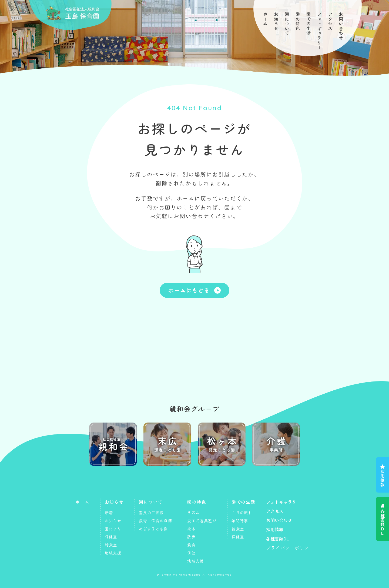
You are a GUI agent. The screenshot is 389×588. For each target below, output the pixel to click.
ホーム (265, 19)
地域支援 (113, 553)
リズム (193, 513)
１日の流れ (242, 513)
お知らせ (276, 21)
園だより (113, 529)
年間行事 (240, 521)
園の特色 (298, 21)
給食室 (111, 545)
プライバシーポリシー (290, 548)
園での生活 (308, 24)
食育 (191, 545)
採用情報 (383, 478)
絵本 (191, 529)
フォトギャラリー (319, 31)
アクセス (330, 21)
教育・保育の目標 (155, 521)
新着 (109, 513)
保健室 (111, 537)
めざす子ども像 (153, 529)
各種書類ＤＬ (383, 522)
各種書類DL (278, 539)
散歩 (191, 537)
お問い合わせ (341, 26)
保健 (191, 553)
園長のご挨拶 (151, 513)
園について (287, 24)
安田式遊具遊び (202, 521)
